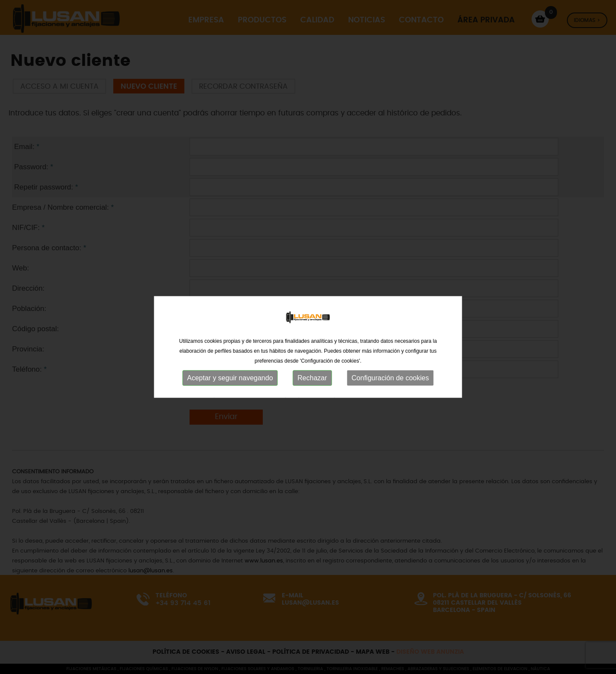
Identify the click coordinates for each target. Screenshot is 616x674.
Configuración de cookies (390, 400)
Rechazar (312, 400)
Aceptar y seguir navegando (230, 400)
